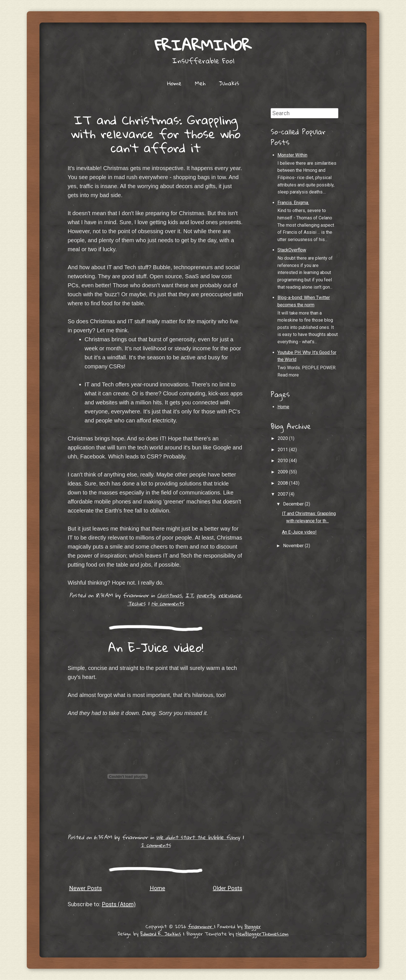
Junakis (229, 83)
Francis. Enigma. (293, 203)
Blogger (253, 926)
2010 (283, 461)
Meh (200, 83)
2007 (283, 494)
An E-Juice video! (156, 647)
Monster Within (292, 155)
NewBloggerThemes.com (262, 934)
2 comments (156, 845)
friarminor (203, 45)
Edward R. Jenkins (161, 934)
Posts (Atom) (119, 904)
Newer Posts (85, 888)
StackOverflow (292, 250)
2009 (283, 472)
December (294, 504)
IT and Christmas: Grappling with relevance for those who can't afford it (156, 133)
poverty (206, 595)
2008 (283, 483)
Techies (136, 603)
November (294, 546)
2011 (283, 450)
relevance (230, 595)
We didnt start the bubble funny (198, 837)
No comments (168, 603)
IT (189, 595)
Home (174, 83)
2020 (283, 438)
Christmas (169, 595)
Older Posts (228, 888)
